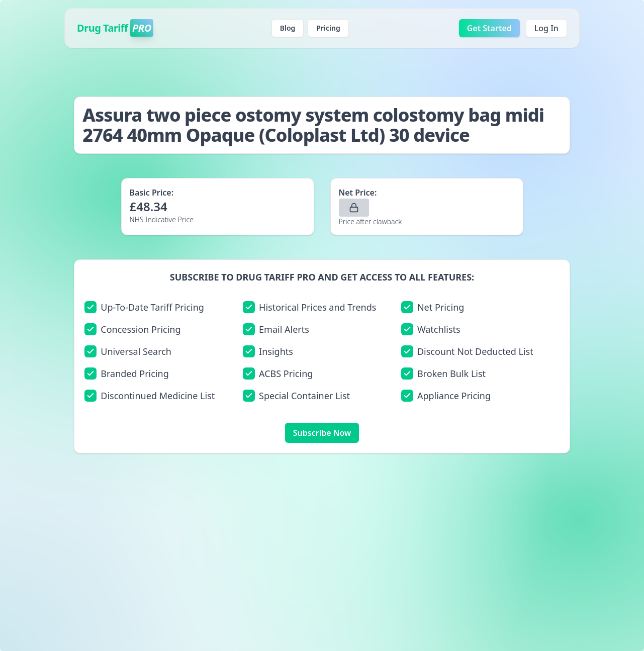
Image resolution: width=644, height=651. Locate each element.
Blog (288, 28)
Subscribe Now (322, 433)
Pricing (328, 28)
